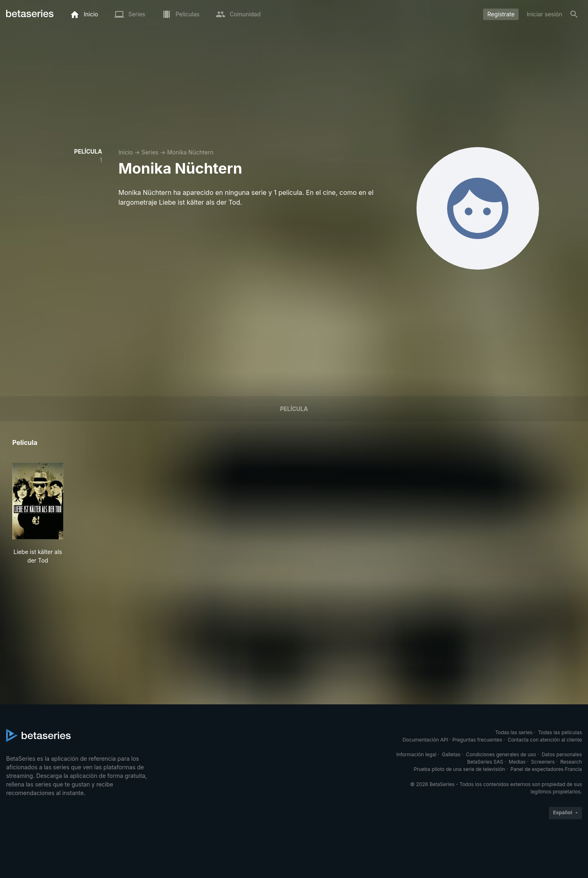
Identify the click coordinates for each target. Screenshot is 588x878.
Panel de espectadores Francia (546, 769)
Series (150, 152)
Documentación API (425, 740)
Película (294, 409)
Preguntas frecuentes (477, 740)
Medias (517, 762)
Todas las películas (560, 732)
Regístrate (501, 14)
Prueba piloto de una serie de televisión (459, 769)
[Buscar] (574, 14)
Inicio (126, 152)
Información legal (416, 754)
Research (571, 762)
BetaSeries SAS (485, 762)
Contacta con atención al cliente (545, 740)
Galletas (451, 754)
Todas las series (514, 732)
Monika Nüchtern (190, 152)
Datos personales (562, 754)
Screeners (543, 762)
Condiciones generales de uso (501, 754)
